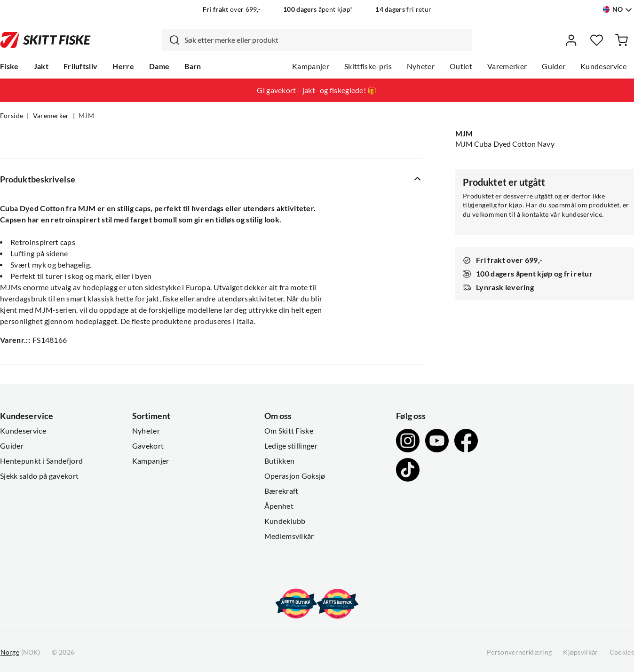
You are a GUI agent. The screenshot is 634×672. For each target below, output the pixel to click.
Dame (159, 66)
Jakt (41, 66)
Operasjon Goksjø (295, 476)
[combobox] (317, 40)
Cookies (622, 652)
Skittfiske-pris (368, 66)
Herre (123, 66)
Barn (193, 66)
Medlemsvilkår (289, 536)
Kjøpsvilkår (581, 652)
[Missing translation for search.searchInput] (171, 40)
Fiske (9, 66)
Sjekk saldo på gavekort (39, 476)
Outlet (461, 66)
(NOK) (20, 652)
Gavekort (148, 446)
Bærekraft (281, 491)
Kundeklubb (285, 521)
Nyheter (421, 66)
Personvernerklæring (519, 652)
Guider (554, 66)
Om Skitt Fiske (289, 431)
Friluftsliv (81, 66)
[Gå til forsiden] (45, 40)
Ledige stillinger (291, 446)
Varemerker (507, 66)
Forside (12, 116)
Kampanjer (311, 66)
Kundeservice (603, 66)
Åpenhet (279, 506)
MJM (86, 116)
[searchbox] (326, 40)
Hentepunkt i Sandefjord (41, 461)
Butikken (280, 461)
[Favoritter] (597, 40)
